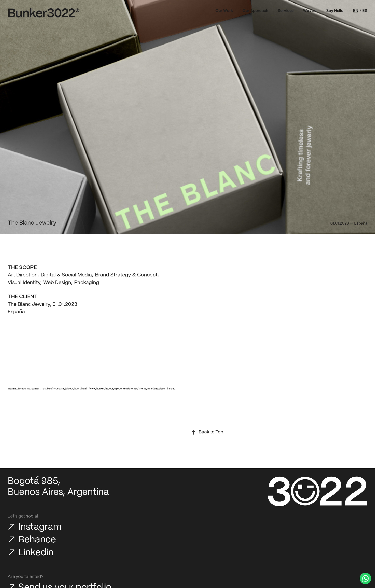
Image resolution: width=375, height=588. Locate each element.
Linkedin (36, 553)
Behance (37, 540)
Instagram (40, 527)
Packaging (87, 283)
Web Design (57, 283)
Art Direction (23, 275)
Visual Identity (24, 283)
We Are (310, 11)
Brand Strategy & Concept (126, 275)
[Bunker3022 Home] (44, 13)
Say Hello (335, 11)
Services (286, 11)
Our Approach (255, 11)
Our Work (224, 11)
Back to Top (211, 432)
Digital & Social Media (66, 275)
